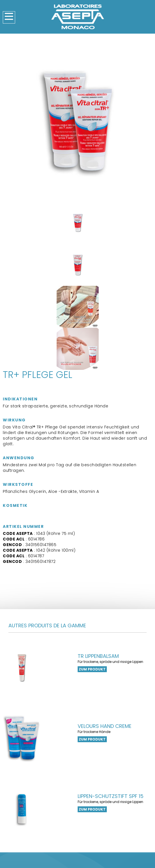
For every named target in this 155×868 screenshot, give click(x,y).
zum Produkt (92, 669)
